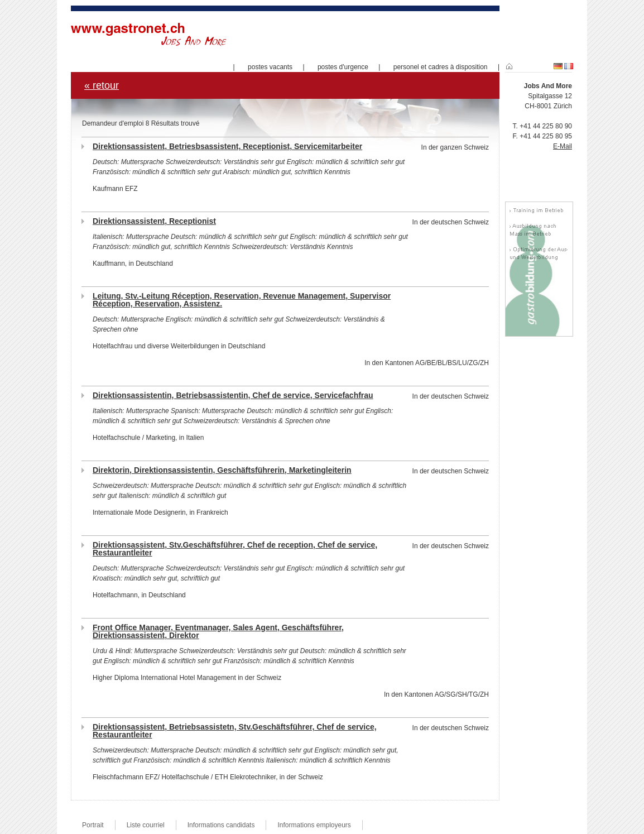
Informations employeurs (314, 825)
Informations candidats (221, 825)
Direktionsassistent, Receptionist (154, 221)
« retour (102, 85)
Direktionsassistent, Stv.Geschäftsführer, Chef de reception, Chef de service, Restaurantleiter (235, 549)
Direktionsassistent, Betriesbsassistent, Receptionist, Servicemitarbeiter (227, 146)
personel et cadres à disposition (441, 67)
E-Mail (563, 146)
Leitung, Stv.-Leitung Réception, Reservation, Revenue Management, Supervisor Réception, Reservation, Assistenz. (242, 300)
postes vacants (270, 67)
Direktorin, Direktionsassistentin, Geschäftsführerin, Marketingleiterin (222, 470)
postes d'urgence (343, 67)
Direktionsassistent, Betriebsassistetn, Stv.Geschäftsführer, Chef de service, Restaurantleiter (235, 731)
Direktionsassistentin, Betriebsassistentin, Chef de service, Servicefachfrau (233, 395)
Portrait (93, 825)
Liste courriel (146, 825)
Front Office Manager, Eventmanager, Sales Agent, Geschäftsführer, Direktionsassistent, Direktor (218, 631)
